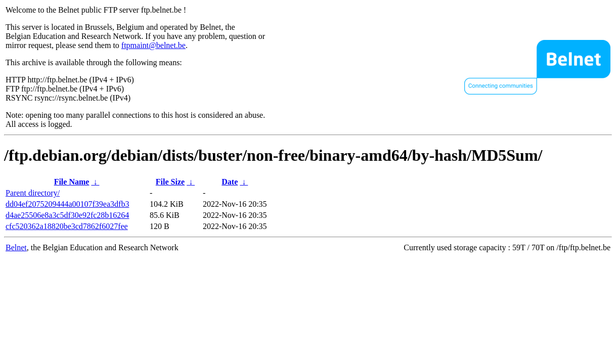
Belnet (16, 247)
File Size (170, 182)
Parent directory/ (33, 193)
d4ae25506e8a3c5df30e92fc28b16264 (67, 215)
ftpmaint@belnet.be (153, 45)
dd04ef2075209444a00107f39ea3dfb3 (67, 204)
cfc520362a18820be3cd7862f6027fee (67, 226)
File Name (72, 182)
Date (230, 182)
